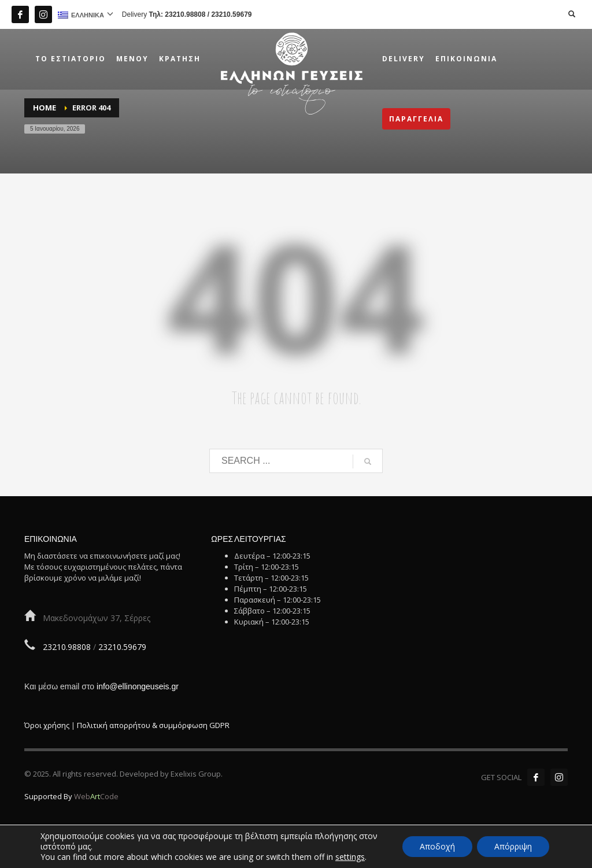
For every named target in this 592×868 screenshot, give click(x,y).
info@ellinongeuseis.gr (138, 686)
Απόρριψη (513, 846)
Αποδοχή (437, 846)
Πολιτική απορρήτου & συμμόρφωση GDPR (153, 725)
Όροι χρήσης (47, 725)
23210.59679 (231, 14)
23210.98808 (185, 14)
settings (350, 857)
